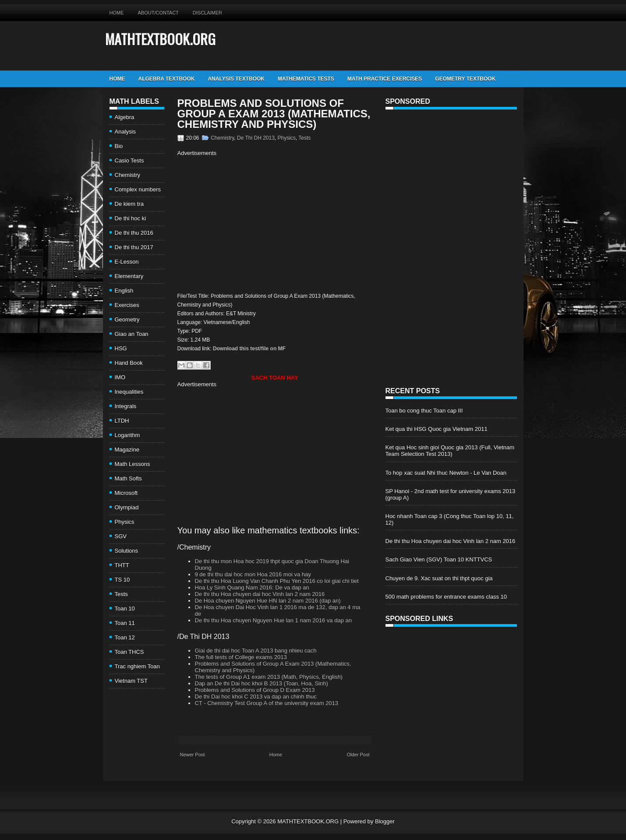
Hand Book (129, 363)
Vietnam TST (131, 681)
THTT (122, 565)
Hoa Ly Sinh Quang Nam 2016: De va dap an (252, 588)
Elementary (129, 276)
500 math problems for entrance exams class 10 (446, 597)
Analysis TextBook (236, 79)
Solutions (126, 551)
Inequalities (129, 392)
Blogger (385, 821)
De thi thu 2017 (134, 247)
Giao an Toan (132, 334)
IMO (120, 377)
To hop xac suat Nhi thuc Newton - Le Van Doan (446, 473)
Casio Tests (129, 161)
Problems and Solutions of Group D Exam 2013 (255, 690)
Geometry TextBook (465, 79)
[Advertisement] (251, 223)
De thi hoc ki (131, 218)
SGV (121, 536)
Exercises (127, 305)
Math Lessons (133, 464)
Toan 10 (125, 609)
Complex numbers (138, 189)
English (124, 291)
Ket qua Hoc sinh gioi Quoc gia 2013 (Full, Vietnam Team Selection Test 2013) (450, 451)
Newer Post (193, 755)
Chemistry (128, 175)
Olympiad (127, 507)
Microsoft (126, 493)
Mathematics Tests (306, 79)
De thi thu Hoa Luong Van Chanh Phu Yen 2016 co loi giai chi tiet (277, 581)
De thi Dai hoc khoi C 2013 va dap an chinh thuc (256, 697)
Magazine (127, 450)
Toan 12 (125, 637)
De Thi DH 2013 (256, 138)
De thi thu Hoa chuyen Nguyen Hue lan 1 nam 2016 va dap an (273, 620)
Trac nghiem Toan (137, 666)
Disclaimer (207, 13)
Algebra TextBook (167, 79)
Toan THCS (129, 652)
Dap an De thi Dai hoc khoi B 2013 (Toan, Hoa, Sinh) (262, 683)
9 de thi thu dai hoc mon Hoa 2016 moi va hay (253, 574)
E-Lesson (127, 262)
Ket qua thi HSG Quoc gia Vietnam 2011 (437, 429)
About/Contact (158, 13)
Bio (119, 146)
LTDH (122, 421)
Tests (121, 594)
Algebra (125, 117)
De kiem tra (129, 204)
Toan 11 (125, 623)
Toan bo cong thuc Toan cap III (424, 411)
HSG (121, 348)
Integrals (126, 406)
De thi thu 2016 (134, 233)
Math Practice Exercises (385, 79)
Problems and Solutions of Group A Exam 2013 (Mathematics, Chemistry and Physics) (274, 114)
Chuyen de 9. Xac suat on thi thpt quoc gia (439, 578)
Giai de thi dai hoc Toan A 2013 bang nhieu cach (256, 651)
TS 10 (122, 580)
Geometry (127, 319)
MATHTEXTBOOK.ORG (160, 39)
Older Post (358, 755)
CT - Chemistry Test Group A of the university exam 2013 (267, 703)
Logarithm (127, 435)
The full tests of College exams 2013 (241, 657)
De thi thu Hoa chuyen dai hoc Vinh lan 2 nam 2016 (260, 594)
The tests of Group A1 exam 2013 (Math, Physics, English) (269, 677)
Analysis (125, 132)
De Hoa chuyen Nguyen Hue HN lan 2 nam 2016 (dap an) (268, 601)
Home (117, 13)
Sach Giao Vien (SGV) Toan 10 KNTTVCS (439, 559)
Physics (125, 522)
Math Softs (128, 478)
